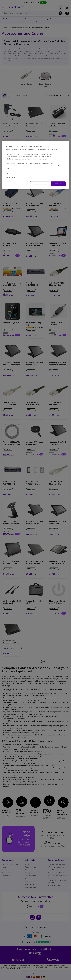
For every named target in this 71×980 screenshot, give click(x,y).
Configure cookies (40, 184)
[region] (36, 165)
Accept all (58, 184)
